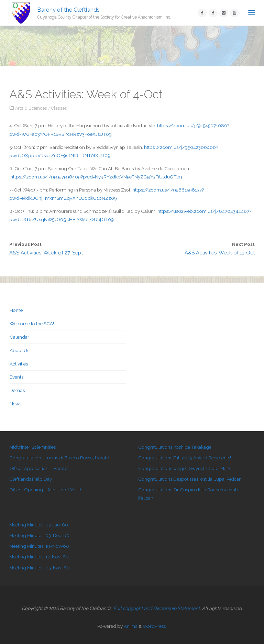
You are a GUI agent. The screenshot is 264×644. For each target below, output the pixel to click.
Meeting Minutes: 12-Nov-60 (39, 557)
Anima (130, 626)
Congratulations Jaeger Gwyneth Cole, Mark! (185, 468)
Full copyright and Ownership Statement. (157, 608)
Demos (17, 390)
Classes (59, 108)
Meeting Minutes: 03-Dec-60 (39, 535)
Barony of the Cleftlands (68, 9)
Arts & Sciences (31, 108)
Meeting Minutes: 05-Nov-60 (40, 568)
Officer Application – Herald (38, 468)
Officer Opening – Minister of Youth (46, 490)
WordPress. (155, 626)
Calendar (19, 337)
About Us (19, 350)
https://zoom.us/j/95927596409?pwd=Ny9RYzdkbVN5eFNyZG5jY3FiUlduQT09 (96, 177)
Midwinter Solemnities (32, 447)
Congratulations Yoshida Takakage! (175, 447)
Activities (19, 364)
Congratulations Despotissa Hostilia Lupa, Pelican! (190, 479)
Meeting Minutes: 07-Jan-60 (39, 525)
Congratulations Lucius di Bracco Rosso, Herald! (60, 458)
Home (16, 310)
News (15, 404)
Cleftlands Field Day (31, 479)
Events (16, 377)
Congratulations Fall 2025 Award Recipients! (185, 458)
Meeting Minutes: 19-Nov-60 (39, 546)
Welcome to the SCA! (32, 324)
